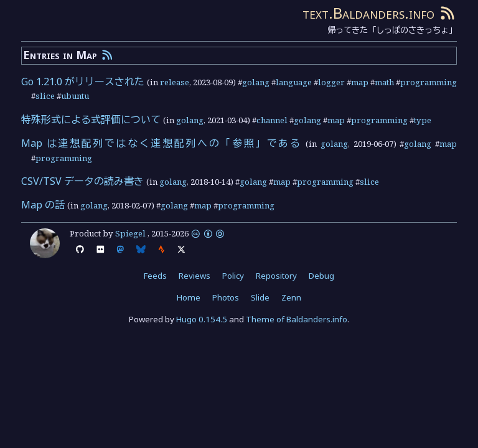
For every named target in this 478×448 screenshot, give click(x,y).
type (423, 120)
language (294, 82)
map (360, 82)
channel (272, 120)
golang (256, 82)
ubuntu (75, 96)
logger (331, 82)
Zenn (291, 297)
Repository (276, 276)
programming (429, 82)
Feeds (155, 276)
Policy (233, 276)
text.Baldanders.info (368, 13)
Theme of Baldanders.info (297, 319)
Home (189, 297)
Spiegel (130, 233)
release (175, 82)
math (384, 82)
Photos (226, 297)
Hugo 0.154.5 (202, 319)
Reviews (194, 276)
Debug (321, 276)
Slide (260, 297)
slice (45, 96)
